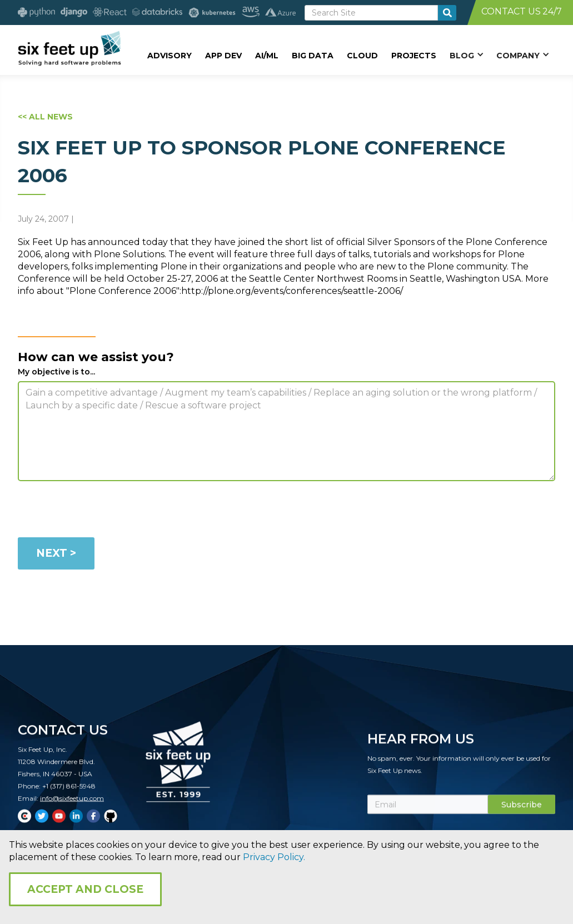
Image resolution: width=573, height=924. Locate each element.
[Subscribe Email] (428, 812)
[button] (466, 55)
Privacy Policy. (274, 857)
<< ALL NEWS (45, 117)
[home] (69, 48)
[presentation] (102, 511)
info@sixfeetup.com (72, 806)
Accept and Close (85, 889)
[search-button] (447, 13)
